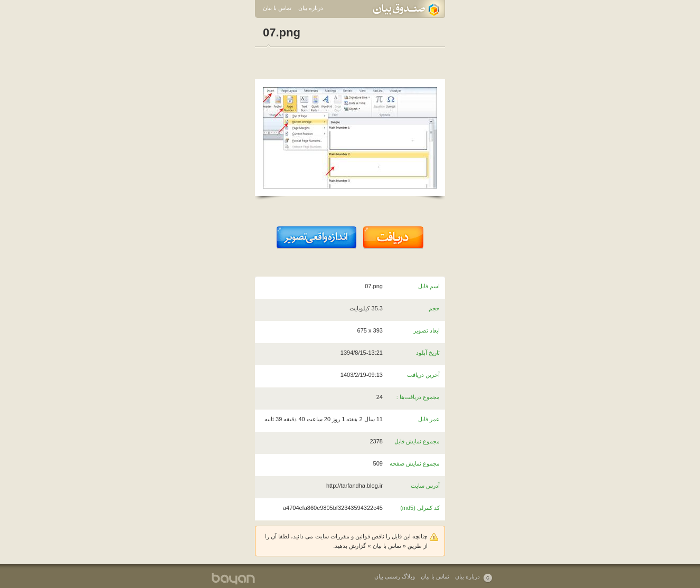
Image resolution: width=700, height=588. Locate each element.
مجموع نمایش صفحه (415, 463)
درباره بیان (311, 8)
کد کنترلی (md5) (420, 508)
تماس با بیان (277, 8)
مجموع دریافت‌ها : (418, 397)
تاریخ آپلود (428, 353)
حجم (434, 308)
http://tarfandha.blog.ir (354, 486)
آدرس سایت (425, 486)
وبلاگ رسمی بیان (395, 576)
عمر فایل (429, 419)
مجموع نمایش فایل (417, 441)
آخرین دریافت (423, 375)
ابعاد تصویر (427, 330)
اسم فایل (429, 286)
